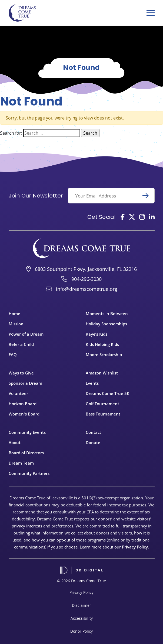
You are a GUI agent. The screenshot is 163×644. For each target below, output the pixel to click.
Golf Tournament (102, 404)
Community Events (27, 432)
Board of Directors (26, 453)
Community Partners (29, 473)
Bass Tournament (103, 414)
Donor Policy (81, 631)
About (15, 442)
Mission (16, 324)
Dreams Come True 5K (108, 393)
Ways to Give (21, 373)
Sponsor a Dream (25, 383)
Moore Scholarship (104, 355)
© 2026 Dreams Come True (81, 581)
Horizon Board (23, 404)
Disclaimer (81, 605)
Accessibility (82, 618)
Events (92, 383)
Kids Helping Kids (102, 344)
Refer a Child (21, 344)
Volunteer (18, 393)
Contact (93, 432)
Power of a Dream (26, 334)
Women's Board (24, 414)
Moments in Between (107, 314)
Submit (148, 196)
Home (14, 314)
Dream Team (21, 463)
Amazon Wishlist (102, 373)
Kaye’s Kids (97, 334)
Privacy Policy (135, 547)
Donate (93, 442)
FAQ (13, 355)
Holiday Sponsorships (106, 324)
